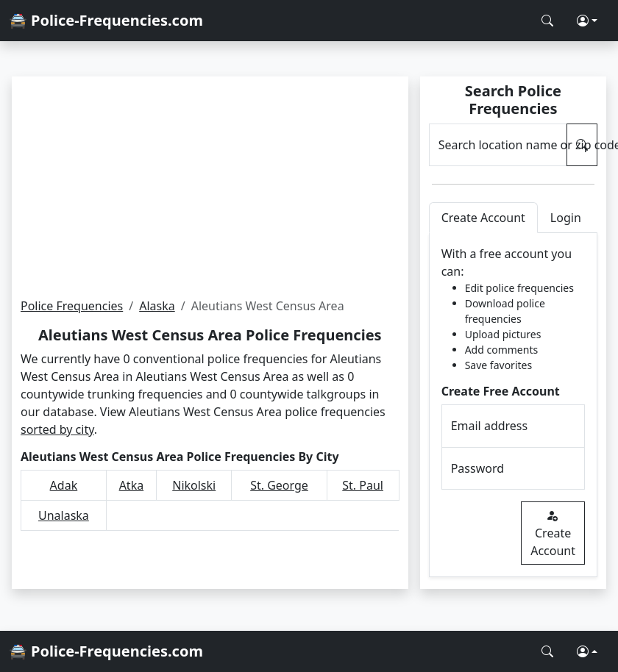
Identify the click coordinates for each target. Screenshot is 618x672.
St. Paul (363, 485)
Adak (64, 485)
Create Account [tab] (483, 218)
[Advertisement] (210, 187)
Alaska (157, 306)
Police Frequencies (72, 306)
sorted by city (57, 429)
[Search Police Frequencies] (547, 21)
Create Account (553, 533)
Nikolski (194, 485)
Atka (132, 485)
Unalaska (64, 515)
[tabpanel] (513, 405)
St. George (279, 485)
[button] (587, 21)
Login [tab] (566, 218)
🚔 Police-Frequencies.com (106, 20)
